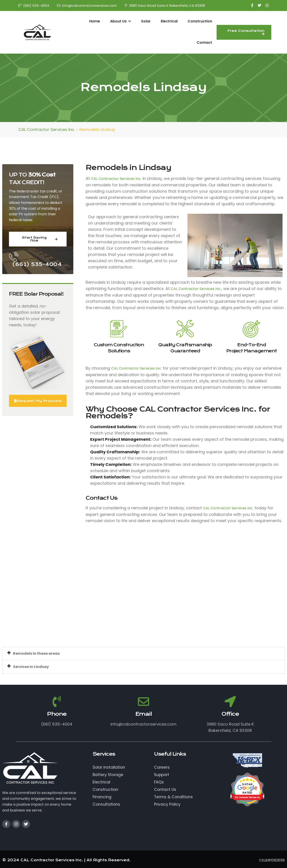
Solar (146, 21)
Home (95, 21)
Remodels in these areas (36, 653)
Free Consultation (246, 32)
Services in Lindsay (31, 667)
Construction (200, 21)
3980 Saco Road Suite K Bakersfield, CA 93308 (165, 5)
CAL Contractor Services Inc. (116, 179)
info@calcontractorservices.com (87, 5)
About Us (121, 21)
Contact (204, 43)
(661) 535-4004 (34, 5)
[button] (143, 654)
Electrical (169, 21)
